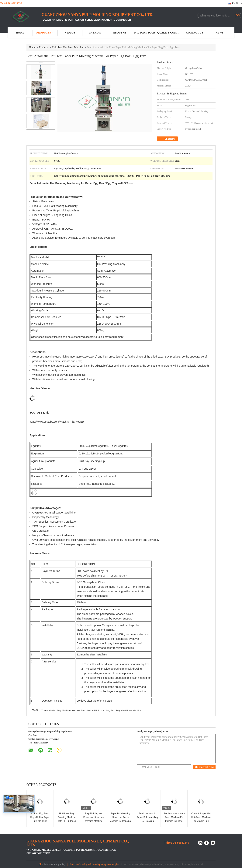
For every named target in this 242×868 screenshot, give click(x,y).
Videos (70, 33)
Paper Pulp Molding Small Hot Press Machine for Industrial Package (121, 819)
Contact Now (204, 767)
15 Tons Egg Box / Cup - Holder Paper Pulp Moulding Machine (40, 819)
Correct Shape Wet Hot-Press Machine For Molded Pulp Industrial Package (201, 819)
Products (45, 33)
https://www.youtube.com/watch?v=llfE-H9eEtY (57, 422)
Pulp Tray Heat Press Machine (126, 711)
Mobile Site (45, 864)
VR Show (95, 33)
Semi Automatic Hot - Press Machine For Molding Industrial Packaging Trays (174, 819)
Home (20, 33)
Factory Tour (145, 33)
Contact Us (195, 33)
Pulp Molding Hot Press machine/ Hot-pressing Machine (94, 817)
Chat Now (168, 139)
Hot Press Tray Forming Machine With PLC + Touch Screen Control (67, 819)
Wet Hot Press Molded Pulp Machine (91, 711)
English (237, 4)
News (219, 33)
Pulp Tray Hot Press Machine (68, 47)
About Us (120, 33)
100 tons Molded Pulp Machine (55, 711)
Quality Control (170, 33)
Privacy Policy (59, 864)
